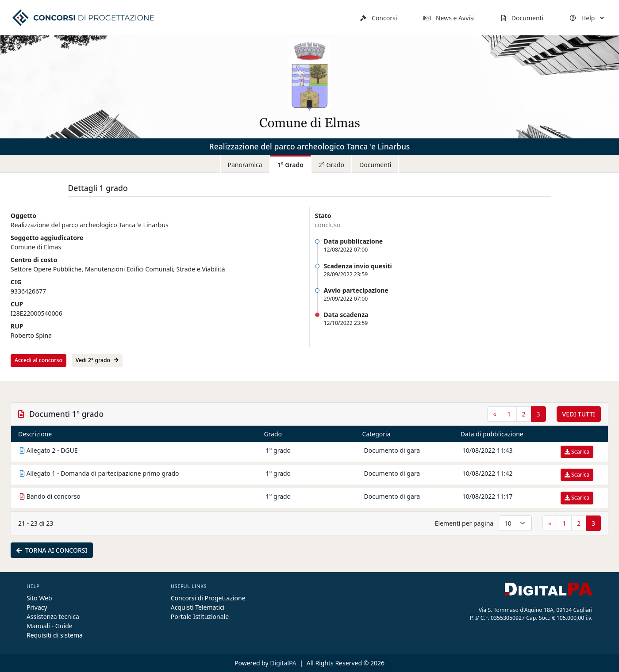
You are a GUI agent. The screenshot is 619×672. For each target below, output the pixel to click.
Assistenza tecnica (53, 617)
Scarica (577, 452)
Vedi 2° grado (97, 360)
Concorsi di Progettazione (208, 598)
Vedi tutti (579, 414)
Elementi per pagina (464, 523)
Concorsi (379, 18)
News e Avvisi (449, 18)
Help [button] (587, 18)
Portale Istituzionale (200, 617)
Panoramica (245, 165)
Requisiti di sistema (55, 635)
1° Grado (290, 165)
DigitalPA (284, 663)
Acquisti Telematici (198, 607)
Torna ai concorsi (52, 550)
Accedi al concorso (38, 360)
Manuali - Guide (50, 626)
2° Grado (331, 165)
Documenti (522, 18)
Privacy (37, 607)
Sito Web (39, 598)
